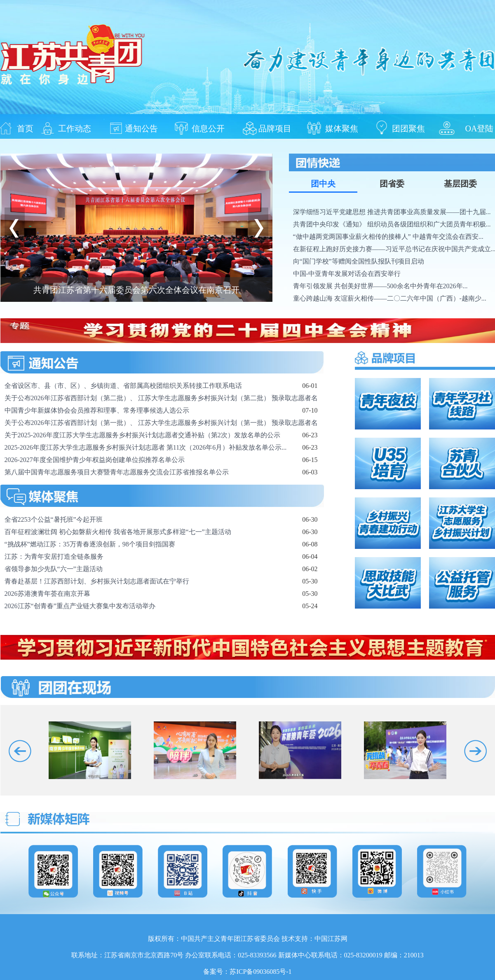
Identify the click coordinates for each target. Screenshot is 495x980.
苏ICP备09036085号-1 (260, 972)
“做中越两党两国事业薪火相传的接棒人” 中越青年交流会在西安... (388, 237)
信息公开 (208, 128)
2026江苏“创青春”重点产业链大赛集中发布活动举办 (80, 606)
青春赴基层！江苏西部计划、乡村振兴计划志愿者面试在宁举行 (97, 581)
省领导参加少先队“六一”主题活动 (54, 569)
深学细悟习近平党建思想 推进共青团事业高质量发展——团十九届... (392, 212)
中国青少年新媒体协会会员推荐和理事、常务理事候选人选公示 (97, 410)
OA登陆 (480, 128)
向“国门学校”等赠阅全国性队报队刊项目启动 (359, 261)
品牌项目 (275, 128)
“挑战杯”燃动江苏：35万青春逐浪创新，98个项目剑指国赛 (90, 544)
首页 (25, 128)
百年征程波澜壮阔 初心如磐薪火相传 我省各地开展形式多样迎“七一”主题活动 (118, 532)
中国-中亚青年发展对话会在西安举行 (347, 274)
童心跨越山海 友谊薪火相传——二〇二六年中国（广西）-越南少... (390, 298)
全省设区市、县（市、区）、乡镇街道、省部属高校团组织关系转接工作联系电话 (123, 386)
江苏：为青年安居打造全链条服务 (54, 556)
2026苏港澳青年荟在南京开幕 (47, 594)
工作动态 (75, 128)
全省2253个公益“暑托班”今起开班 (54, 519)
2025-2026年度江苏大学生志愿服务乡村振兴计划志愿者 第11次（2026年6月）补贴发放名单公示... (146, 447)
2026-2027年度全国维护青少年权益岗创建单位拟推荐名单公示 (95, 460)
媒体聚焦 (342, 128)
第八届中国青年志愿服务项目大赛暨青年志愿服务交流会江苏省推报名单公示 (117, 472)
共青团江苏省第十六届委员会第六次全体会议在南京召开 (136, 290)
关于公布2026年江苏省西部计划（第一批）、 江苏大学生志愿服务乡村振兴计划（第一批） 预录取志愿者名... (164, 423)
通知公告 (141, 128)
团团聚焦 (408, 128)
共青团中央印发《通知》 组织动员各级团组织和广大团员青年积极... (392, 224)
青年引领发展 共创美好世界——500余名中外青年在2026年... (380, 286)
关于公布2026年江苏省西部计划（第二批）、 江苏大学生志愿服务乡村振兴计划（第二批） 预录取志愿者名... (164, 398)
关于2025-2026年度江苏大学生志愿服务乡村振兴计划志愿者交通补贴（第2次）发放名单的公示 (142, 435)
